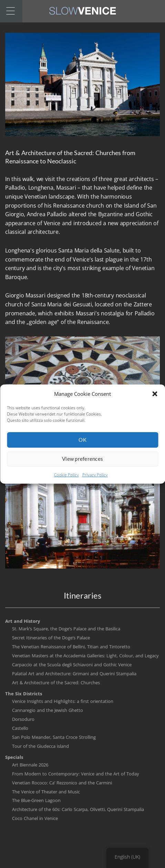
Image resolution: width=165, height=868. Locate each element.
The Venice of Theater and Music (46, 792)
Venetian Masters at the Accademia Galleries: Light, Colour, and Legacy (85, 656)
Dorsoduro (23, 719)
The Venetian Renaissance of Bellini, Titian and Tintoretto (71, 647)
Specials (14, 757)
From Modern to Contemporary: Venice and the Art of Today (76, 774)
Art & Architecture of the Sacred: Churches (56, 683)
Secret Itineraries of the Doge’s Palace (51, 638)
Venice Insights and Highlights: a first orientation (63, 701)
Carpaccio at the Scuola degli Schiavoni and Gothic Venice (72, 665)
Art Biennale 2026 (30, 765)
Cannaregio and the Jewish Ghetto (48, 710)
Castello (20, 728)
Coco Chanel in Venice (35, 818)
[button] (155, 399)
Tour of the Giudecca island (40, 746)
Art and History (23, 621)
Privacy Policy (95, 480)
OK (82, 445)
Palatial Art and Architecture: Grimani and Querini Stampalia (74, 674)
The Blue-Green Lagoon (36, 800)
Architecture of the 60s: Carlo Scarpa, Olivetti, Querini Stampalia (78, 809)
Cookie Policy (66, 480)
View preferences (82, 464)
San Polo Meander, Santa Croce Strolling (54, 737)
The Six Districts (24, 694)
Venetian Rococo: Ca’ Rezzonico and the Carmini (62, 783)
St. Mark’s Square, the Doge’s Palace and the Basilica (66, 629)
